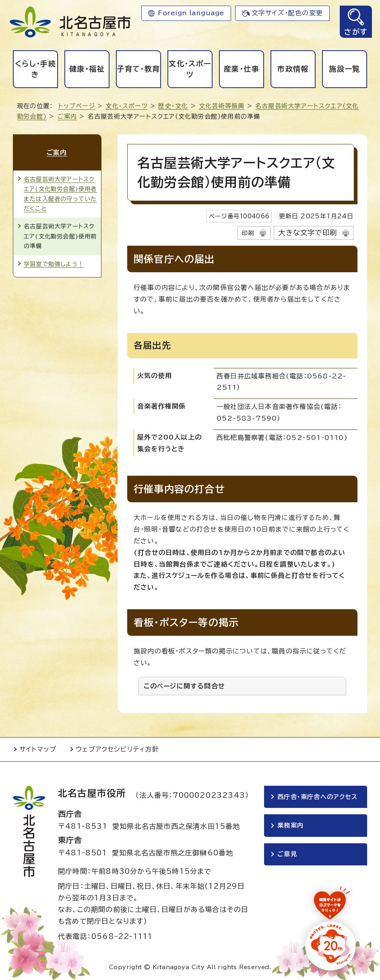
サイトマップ (38, 749)
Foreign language (191, 13)
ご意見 (287, 855)
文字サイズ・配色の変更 (287, 13)
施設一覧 (344, 69)
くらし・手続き (35, 69)
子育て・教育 (138, 69)
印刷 (248, 233)
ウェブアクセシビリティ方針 (117, 749)
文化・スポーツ (190, 69)
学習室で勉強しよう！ (54, 264)
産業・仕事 (242, 69)
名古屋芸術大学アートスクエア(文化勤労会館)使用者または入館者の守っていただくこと (60, 193)
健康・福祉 (87, 69)
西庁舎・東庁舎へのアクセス (318, 797)
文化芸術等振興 (222, 106)
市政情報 (293, 69)
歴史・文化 (173, 106)
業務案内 (290, 826)
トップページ (77, 106)
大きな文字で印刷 (308, 233)
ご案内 (67, 116)
